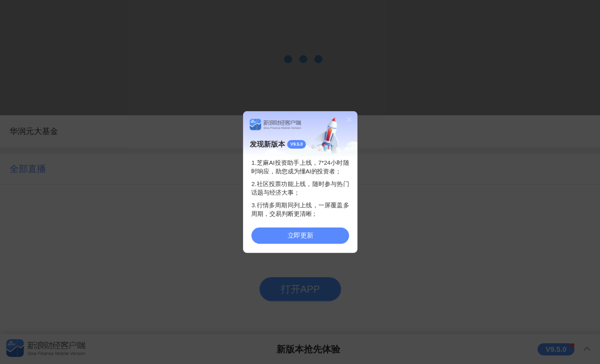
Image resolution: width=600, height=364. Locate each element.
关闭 (349, 119)
